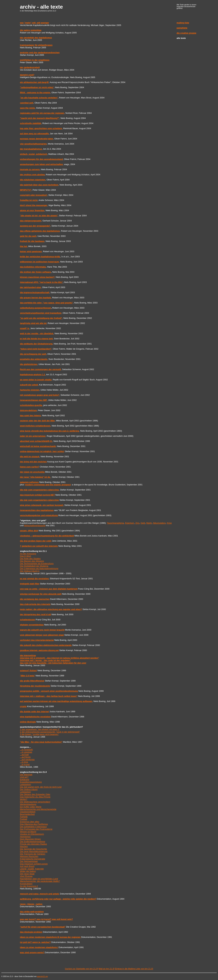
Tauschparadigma (115, 523)
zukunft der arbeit (29, 385)
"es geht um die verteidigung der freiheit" (41, 318)
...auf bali (24, 755)
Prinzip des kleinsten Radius (33, 844)
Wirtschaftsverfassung (35, 525)
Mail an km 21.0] (106, 969)
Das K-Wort (26, 556)
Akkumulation (159, 523)
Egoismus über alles (30, 822)
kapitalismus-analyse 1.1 (33, 374)
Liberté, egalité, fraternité (32, 869)
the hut (24, 246)
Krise (169, 523)
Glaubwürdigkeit (28, 812)
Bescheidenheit (27, 814)
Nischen (24, 846)
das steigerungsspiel (31, 221)
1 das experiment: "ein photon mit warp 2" (40, 729)
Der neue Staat (27, 874)
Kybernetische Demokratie (33, 859)
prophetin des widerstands (34, 359)
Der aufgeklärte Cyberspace (33, 827)
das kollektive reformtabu (33, 267)
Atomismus (25, 837)
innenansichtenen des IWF (34, 400)
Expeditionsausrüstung (31, 782)
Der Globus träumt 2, (30, 571)
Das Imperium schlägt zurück (34, 864)
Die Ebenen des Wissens (32, 561)
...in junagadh (26, 750)
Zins (137, 523)
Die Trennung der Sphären (33, 854)
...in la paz (25, 764)
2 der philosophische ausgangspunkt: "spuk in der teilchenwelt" (50, 732)
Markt (149, 523)
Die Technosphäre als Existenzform (37, 564)
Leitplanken (26, 784)
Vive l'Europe (26, 876)
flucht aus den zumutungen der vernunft (40, 369)
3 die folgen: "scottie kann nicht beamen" (39, 734)
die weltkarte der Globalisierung (36, 344)
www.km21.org (42, 976)
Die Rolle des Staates (30, 559)
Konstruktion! (26, 884)
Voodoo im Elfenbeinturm (32, 834)
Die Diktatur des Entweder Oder (35, 794)
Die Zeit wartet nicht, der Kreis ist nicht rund (41, 787)
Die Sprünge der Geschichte (33, 849)
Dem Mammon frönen (30, 839)
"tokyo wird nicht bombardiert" (36, 349)
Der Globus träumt (29, 789)
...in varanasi (26, 752)
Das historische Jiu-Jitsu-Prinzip (35, 797)
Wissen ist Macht (28, 832)
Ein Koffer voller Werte (31, 807)
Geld (143, 523)
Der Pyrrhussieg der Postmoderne (36, 829)
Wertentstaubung (28, 804)
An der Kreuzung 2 (29, 886)
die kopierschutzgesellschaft (35, 292)
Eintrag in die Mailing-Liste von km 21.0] (134, 969)
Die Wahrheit (26, 775)
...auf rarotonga (27, 759)
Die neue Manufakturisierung (34, 851)
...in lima (24, 762)
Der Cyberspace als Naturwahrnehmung (39, 568)
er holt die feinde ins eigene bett (36, 339)
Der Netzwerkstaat (29, 861)
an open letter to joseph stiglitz (36, 380)
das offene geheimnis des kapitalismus (40, 231)
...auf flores (25, 757)
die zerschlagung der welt (33, 354)
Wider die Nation (28, 871)
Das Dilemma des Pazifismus (34, 824)
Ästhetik (24, 817)
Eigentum (130, 523)
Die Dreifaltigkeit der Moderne (34, 566)
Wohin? (24, 799)
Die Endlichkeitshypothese (33, 842)
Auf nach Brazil (27, 866)
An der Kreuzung (28, 554)
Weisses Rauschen (29, 856)
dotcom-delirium (28, 410)
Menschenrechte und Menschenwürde (38, 809)
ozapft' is (25, 328)
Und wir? (24, 777)
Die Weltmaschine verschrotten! (35, 802)
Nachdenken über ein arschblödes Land (39, 879)
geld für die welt (28, 236)
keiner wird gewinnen (31, 251)
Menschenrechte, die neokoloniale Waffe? (40, 881)
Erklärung (25, 779)
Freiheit (24, 819)
